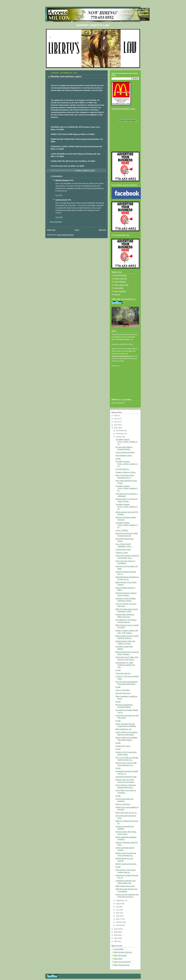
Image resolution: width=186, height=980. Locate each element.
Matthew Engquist (62, 180)
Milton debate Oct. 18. (124, 729)
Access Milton (119, 288)
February (119, 922)
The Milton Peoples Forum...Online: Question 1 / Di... (127, 507)
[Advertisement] (123, 386)
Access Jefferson (120, 282)
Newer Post (51, 230)
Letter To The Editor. (123, 690)
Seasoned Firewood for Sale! (126, 777)
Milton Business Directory (123, 952)
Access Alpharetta (120, 275)
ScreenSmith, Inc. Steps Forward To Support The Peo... (125, 665)
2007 (116, 938)
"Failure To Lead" (122, 553)
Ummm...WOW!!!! (122, 530)
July (118, 907)
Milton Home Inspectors (122, 962)
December (120, 431)
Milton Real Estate (120, 955)
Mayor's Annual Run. (123, 804)
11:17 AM (59, 195)
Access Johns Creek (121, 285)
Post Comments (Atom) (65, 235)
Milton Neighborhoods (121, 965)
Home (77, 230)
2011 (116, 428)
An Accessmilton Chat (121, 235)
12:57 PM (59, 217)
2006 (116, 941)
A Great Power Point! (123, 550)
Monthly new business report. (126, 864)
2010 (116, 929)
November (120, 434)
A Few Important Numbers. (125, 452)
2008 (116, 935)
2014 (116, 419)
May (118, 913)
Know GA (117, 294)
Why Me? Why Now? (123, 693)
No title (118, 459)
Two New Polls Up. (122, 469)
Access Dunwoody (120, 279)
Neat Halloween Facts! (124, 456)
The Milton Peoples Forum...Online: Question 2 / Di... (127, 464)
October (119, 437)
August (119, 904)
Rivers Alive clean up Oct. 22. (126, 813)
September (120, 901)
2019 (116, 416)
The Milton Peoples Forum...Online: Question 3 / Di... (127, 442)
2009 (116, 932)
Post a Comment (56, 222)
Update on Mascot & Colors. (126, 472)
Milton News (118, 959)
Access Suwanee (120, 291)
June (118, 910)
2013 (116, 422)
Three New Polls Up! (123, 673)
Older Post (102, 230)
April (118, 916)
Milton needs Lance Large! (125, 886)
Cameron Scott (61, 200)
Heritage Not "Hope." (123, 746)
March (119, 919)
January (119, 925)
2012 (116, 425)
